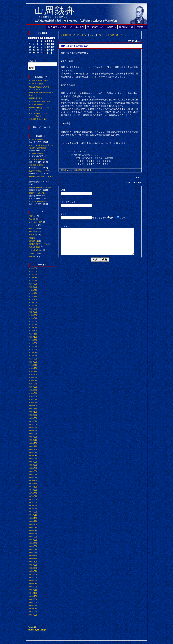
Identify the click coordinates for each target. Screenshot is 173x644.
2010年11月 (33, 371)
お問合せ (141, 27)
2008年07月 (33, 459)
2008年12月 (33, 443)
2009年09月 (33, 415)
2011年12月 (33, 331)
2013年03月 (33, 284)
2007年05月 (33, 503)
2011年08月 (33, 343)
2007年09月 (33, 490)
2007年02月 (33, 512)
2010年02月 (33, 399)
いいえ (123, 218)
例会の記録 (33, 235)
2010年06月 (33, 387)
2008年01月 (33, 478)
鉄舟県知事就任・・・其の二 (40, 171)
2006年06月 (33, 537)
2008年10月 (33, 449)
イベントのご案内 (36, 222)
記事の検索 (32, 61)
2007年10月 (33, 487)
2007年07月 (33, 496)
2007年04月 (33, 506)
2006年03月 (33, 546)
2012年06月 (33, 312)
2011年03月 (33, 359)
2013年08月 (33, 271)
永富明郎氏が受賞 (36, 98)
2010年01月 (33, 403)
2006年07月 (33, 534)
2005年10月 (33, 562)
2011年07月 (33, 346)
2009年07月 (33, 421)
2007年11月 (33, 484)
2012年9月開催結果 (36, 165)
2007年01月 (33, 515)
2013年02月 (33, 287)
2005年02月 (33, 587)
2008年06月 (33, 462)
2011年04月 (33, 356)
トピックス (33, 225)
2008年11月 (33, 446)
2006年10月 (33, 524)
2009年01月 (33, 440)
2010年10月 (33, 374)
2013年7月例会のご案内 (38, 119)
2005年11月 (33, 559)
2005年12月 (33, 556)
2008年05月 (33, 465)
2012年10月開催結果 (37, 159)
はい (112, 218)
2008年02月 (33, 474)
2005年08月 (33, 568)
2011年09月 (33, 340)
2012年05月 (33, 315)
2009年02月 (33, 437)
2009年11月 (33, 409)
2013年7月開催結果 (36, 105)
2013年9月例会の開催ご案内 (40, 101)
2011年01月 (33, 365)
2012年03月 (33, 321)
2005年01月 (33, 590)
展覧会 (31, 238)
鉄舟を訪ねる (34, 253)
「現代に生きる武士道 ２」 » (112, 35)
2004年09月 (33, 599)
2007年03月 (33, 509)
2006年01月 (33, 552)
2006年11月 (33, 521)
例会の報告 (33, 232)
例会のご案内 (34, 228)
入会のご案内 (77, 27)
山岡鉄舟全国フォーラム (38, 244)
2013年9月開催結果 (36, 84)
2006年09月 (33, 528)
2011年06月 (33, 349)
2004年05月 (33, 612)
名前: (63, 190)
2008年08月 (33, 456)
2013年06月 (33, 275)
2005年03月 (33, 584)
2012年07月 (33, 309)
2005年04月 (33, 581)
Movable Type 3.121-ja (37, 630)
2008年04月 (33, 468)
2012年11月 (33, 296)
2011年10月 (33, 337)
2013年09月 (33, 268)
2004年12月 (33, 593)
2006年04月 (33, 543)
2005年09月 (33, 565)
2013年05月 (33, 278)
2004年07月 (33, 606)
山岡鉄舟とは (126, 27)
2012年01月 (33, 328)
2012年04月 (33, 318)
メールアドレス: (69, 202)
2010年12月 (33, 368)
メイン (92, 35)
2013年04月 (33, 281)
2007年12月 (33, 481)
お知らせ (32, 216)
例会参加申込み (95, 27)
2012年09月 (33, 303)
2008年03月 (33, 471)
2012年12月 (33, 293)
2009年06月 (33, 424)
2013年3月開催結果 (36, 154)
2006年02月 (33, 549)
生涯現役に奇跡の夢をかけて (40, 193)
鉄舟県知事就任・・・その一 (40, 187)
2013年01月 (33, 290)
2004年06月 (33, 609)
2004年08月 (33, 602)
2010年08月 (33, 381)
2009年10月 (33, 412)
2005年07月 (33, 571)
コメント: (66, 226)
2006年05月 (33, 540)
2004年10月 (33, 596)
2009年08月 (33, 418)
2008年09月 (33, 453)
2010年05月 (33, 390)
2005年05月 (33, 577)
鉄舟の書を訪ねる (36, 250)
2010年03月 (33, 396)
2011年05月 (33, 353)
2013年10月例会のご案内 (38, 81)
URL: (63, 214)
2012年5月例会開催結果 (38, 202)
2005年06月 (33, 574)
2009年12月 (33, 406)
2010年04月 (33, 393)
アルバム (32, 219)
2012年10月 (33, 300)
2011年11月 (33, 334)
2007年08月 (33, 493)
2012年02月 (33, 325)
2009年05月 (33, 428)
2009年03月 (33, 434)
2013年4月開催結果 (36, 140)
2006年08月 (33, 531)
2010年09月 (33, 378)
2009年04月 (33, 431)
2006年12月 (33, 518)
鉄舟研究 (111, 27)
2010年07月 (33, 384)
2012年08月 (33, 306)
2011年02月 (33, 362)
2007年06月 (33, 499)
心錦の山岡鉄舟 (35, 247)
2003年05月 (33, 615)
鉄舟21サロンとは (57, 27)
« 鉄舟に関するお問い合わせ (74, 35)
